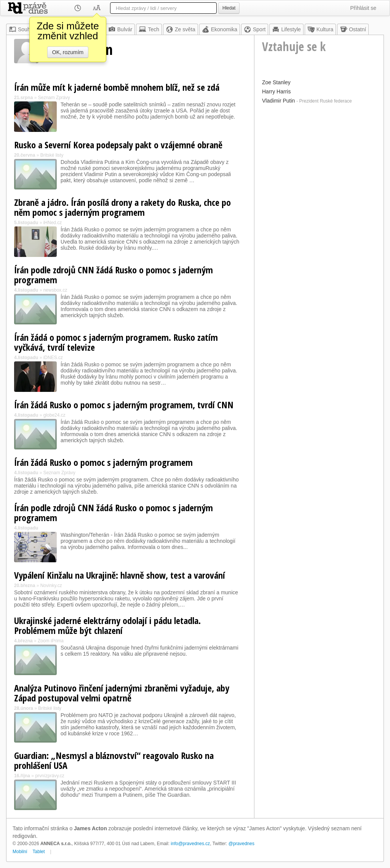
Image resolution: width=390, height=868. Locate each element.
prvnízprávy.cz (50, 776)
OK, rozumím (68, 52)
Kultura (320, 29)
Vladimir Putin (278, 101)
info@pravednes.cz (190, 844)
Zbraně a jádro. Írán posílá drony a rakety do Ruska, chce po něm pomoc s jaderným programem (122, 207)
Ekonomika (220, 29)
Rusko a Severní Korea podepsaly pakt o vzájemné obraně (118, 145)
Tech (149, 29)
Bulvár (120, 29)
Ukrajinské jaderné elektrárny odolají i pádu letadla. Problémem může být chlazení (107, 625)
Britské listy (52, 155)
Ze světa (181, 29)
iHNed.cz (53, 223)
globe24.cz (54, 415)
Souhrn (22, 29)
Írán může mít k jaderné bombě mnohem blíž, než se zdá (117, 87)
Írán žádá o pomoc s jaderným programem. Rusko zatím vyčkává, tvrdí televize (116, 342)
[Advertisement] (319, 154)
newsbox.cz (55, 290)
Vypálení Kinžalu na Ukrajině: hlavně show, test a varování (120, 575)
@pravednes (241, 844)
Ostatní (353, 29)
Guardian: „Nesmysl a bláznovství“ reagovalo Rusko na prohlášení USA (114, 760)
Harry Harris (276, 91)
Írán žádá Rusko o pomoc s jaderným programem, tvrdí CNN (124, 405)
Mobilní (20, 852)
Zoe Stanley (276, 82)
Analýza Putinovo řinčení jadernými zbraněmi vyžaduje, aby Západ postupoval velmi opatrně (122, 693)
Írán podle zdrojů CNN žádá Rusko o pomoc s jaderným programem (113, 275)
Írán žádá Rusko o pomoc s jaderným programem (103, 462)
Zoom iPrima (51, 641)
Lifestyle (286, 29)
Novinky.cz (51, 586)
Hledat (229, 8)
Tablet (39, 852)
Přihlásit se (363, 8)
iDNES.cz (53, 358)
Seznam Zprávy (54, 98)
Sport (255, 29)
